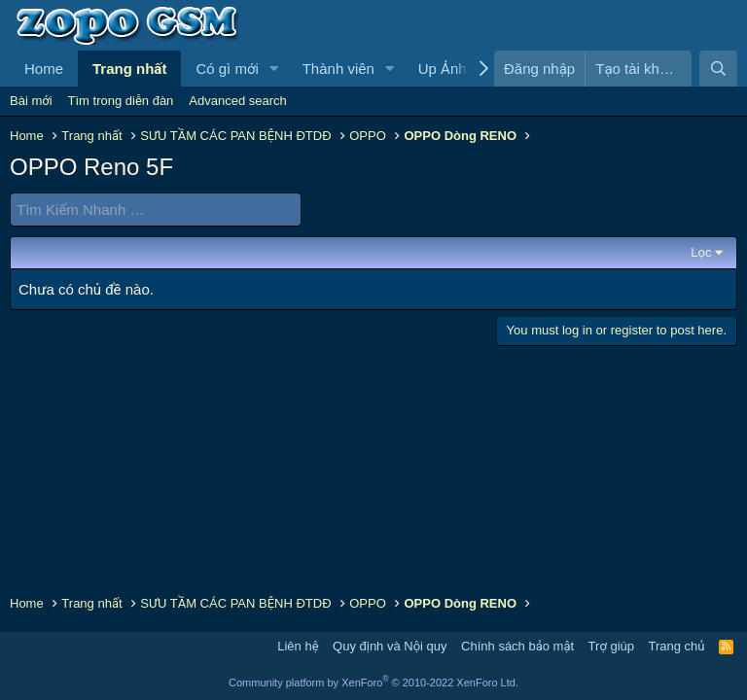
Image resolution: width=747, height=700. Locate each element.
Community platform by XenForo (373, 682)
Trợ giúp (611, 646)
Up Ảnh (443, 69)
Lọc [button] (701, 252)
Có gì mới (227, 69)
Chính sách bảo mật (517, 646)
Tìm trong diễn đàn (121, 101)
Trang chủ (677, 646)
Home (44, 69)
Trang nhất (129, 69)
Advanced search (237, 101)
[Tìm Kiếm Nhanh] (156, 210)
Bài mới (31, 101)
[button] (274, 69)
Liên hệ (298, 646)
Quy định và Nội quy (390, 646)
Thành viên (338, 69)
